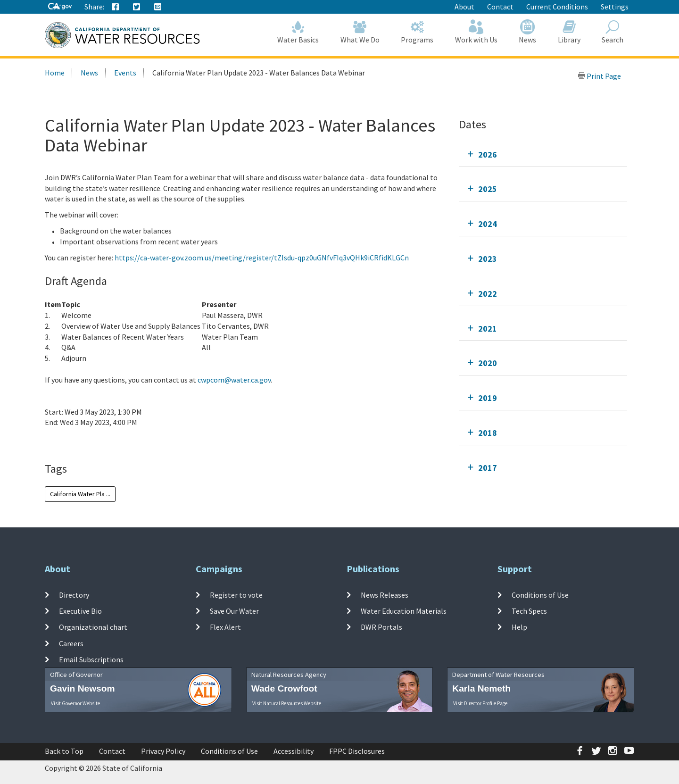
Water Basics (298, 32)
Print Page (599, 76)
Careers (71, 643)
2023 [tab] (488, 259)
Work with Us (476, 32)
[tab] (543, 154)
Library (569, 32)
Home (55, 73)
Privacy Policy (163, 751)
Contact (500, 7)
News (528, 32)
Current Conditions (557, 7)
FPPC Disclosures (357, 751)
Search (613, 32)
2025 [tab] (488, 189)
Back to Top (64, 751)
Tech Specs (529, 611)
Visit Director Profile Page (480, 703)
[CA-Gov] (60, 7)
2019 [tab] (488, 398)
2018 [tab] (488, 433)
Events (125, 73)
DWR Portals (381, 627)
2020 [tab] (488, 363)
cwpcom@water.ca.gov (234, 380)
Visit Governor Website (75, 703)
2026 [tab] (488, 154)
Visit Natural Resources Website (287, 703)
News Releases (385, 594)
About (464, 7)
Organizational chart (93, 627)
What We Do (360, 32)
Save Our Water (234, 611)
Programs (418, 32)
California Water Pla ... (80, 494)
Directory (74, 594)
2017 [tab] (488, 468)
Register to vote (236, 594)
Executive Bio (80, 611)
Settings (615, 7)
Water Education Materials (404, 611)
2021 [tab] (488, 329)
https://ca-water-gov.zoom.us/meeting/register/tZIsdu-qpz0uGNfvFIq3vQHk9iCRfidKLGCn (262, 258)
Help (519, 627)
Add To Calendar (81, 442)
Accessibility (294, 751)
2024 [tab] (488, 224)
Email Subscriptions (91, 659)
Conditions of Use (540, 594)
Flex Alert (225, 627)
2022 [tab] (488, 294)
